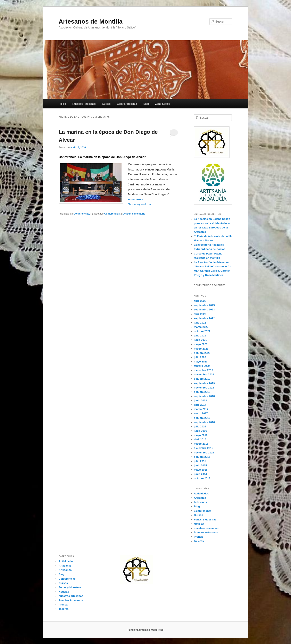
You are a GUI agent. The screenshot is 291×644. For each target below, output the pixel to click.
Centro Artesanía (127, 104)
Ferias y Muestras (205, 520)
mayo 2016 (201, 435)
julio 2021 (200, 336)
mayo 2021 (201, 344)
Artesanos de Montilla (91, 21)
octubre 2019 (202, 379)
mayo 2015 (201, 470)
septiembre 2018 (204, 396)
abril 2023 (200, 314)
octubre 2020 (202, 353)
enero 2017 (201, 413)
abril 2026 (200, 301)
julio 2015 (200, 461)
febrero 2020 (202, 366)
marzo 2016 (201, 444)
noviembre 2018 (204, 388)
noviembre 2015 (204, 453)
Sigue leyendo (140, 204)
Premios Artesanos (206, 532)
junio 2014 (200, 474)
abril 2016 (200, 439)
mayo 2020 (201, 362)
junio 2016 (200, 431)
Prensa (198, 537)
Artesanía (200, 498)
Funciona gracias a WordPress (145, 630)
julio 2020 (200, 357)
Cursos (106, 104)
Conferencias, (82, 214)
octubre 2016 (202, 418)
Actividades (201, 494)
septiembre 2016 (204, 422)
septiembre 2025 (204, 305)
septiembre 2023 (204, 310)
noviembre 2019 (204, 374)
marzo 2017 (201, 409)
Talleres (199, 541)
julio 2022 (200, 323)
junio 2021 (200, 340)
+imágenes (135, 199)
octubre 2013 (202, 478)
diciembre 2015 (203, 448)
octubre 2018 (202, 392)
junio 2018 (200, 400)
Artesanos (200, 502)
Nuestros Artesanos (84, 104)
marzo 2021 (201, 349)
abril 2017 (200, 405)
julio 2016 (200, 426)
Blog (146, 104)
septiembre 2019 (204, 383)
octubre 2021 (202, 331)
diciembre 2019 (203, 370)
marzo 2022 (201, 327)
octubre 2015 (202, 457)
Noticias (199, 524)
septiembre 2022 (204, 318)
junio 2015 (200, 465)
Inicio (63, 104)
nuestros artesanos (206, 528)
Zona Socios (163, 104)
